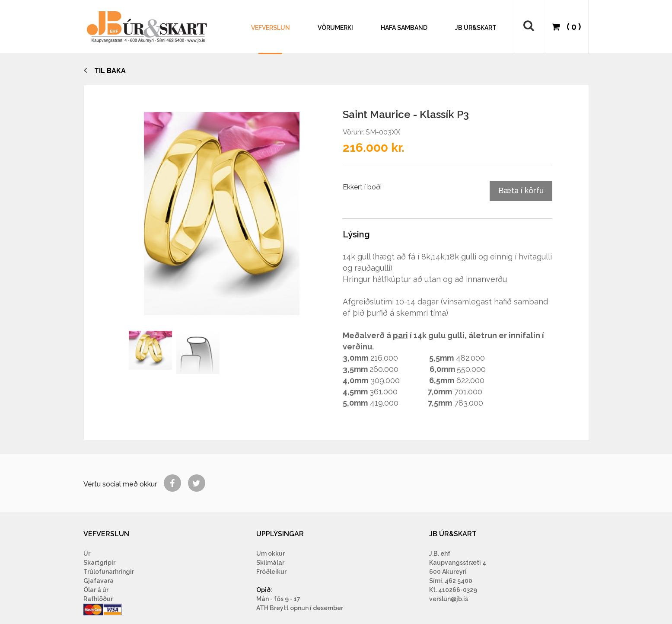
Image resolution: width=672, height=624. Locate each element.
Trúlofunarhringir (109, 572)
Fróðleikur (271, 572)
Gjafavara (99, 581)
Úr (87, 554)
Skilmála (269, 563)
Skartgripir (99, 563)
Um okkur (271, 554)
